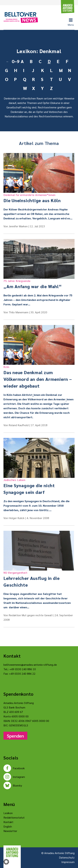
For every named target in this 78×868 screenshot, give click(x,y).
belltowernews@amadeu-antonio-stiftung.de (30, 665)
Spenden (15, 736)
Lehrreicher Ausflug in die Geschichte (39, 579)
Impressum (68, 862)
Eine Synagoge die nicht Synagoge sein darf (39, 486)
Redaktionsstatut (14, 817)
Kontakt (8, 822)
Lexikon (8, 813)
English (8, 826)
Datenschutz (67, 857)
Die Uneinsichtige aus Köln (39, 198)
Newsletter (10, 831)
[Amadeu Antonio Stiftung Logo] (12, 852)
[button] (6, 862)
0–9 (15, 61)
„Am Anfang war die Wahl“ (39, 284)
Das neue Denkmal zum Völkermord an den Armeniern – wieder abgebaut (39, 377)
